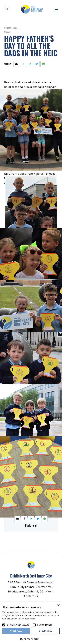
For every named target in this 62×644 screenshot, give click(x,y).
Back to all (31, 525)
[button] (31, 639)
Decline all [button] (45, 631)
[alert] (31, 623)
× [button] (58, 606)
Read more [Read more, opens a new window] (30, 619)
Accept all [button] (16, 631)
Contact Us (31, 596)
